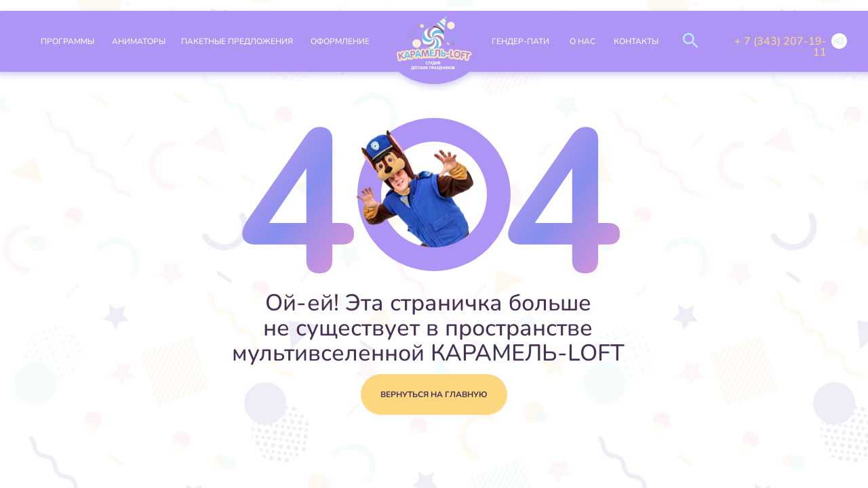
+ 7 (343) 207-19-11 (781, 47)
